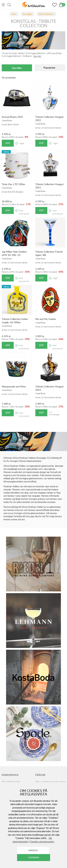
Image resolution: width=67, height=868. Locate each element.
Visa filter (17, 68)
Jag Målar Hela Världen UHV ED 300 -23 (14, 253)
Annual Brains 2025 (12, 117)
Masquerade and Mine (14, 386)
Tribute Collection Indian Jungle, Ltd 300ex (15, 321)
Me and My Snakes (46, 319)
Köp (8, 143)
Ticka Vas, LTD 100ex (13, 184)
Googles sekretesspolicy (42, 842)
